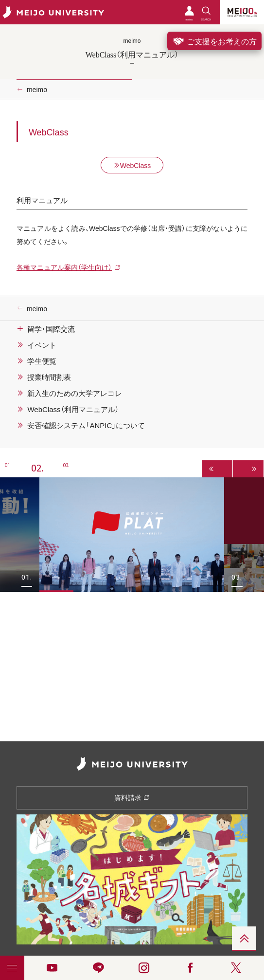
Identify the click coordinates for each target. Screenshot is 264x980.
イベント (42, 345)
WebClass (132, 165)
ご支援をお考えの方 (214, 41)
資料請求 (132, 797)
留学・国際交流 (51, 329)
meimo (37, 89)
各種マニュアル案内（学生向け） (64, 267)
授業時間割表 (49, 377)
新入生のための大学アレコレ (75, 393)
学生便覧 (42, 361)
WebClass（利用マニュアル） (73, 409)
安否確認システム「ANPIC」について (86, 425)
